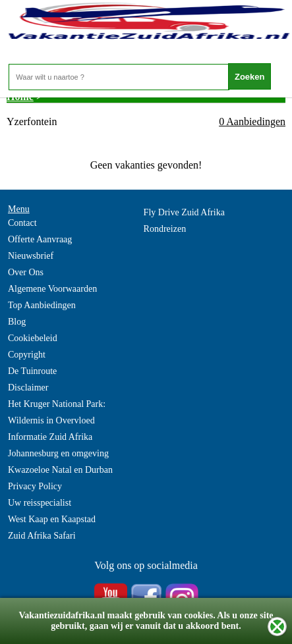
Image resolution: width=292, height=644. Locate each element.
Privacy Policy (35, 486)
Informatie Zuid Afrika (50, 437)
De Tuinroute (32, 371)
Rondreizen (165, 229)
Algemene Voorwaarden (52, 289)
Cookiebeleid (33, 338)
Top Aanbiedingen (42, 305)
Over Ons (26, 272)
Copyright (27, 355)
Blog (17, 322)
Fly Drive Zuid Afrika (184, 212)
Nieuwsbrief (31, 256)
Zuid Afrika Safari (42, 536)
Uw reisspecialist (40, 503)
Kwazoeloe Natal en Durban (60, 470)
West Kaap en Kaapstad (52, 519)
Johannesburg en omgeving (58, 453)
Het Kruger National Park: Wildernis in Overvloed (57, 412)
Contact (22, 223)
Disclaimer (28, 388)
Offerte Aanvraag (40, 239)
